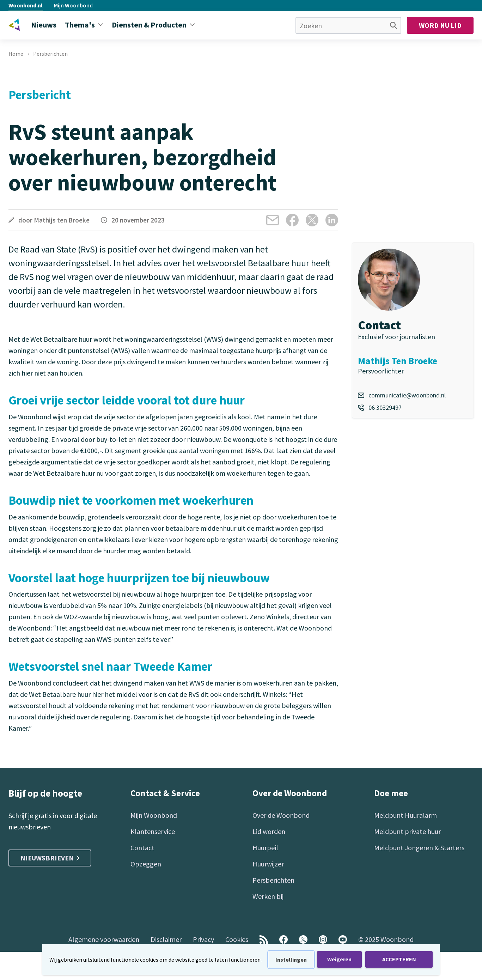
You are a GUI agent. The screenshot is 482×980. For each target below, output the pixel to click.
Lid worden (269, 831)
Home (16, 54)
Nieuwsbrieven (50, 858)
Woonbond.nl (26, 5)
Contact (142, 848)
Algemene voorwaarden (104, 939)
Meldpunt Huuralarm (405, 815)
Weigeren (339, 959)
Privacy (203, 939)
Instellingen (291, 960)
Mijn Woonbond (73, 5)
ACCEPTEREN (399, 959)
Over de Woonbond (281, 815)
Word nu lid (440, 25)
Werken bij (268, 896)
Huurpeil (265, 848)
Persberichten (50, 54)
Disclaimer (166, 939)
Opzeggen (146, 864)
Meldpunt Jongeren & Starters (419, 848)
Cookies (237, 939)
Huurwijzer (268, 864)
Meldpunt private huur (407, 831)
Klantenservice (153, 831)
